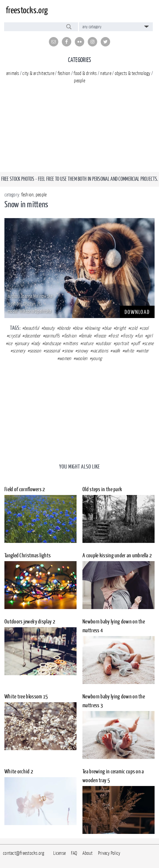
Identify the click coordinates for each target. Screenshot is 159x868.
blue (108, 328)
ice (10, 343)
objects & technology (133, 73)
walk (116, 351)
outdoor (104, 343)
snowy (82, 351)
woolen (81, 358)
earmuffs (52, 336)
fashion (64, 73)
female (86, 336)
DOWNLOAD (137, 312)
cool (145, 328)
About (87, 853)
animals (13, 73)
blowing (93, 328)
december (33, 336)
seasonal (53, 351)
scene (149, 343)
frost (114, 336)
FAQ (74, 853)
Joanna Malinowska (37, 296)
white (129, 351)
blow (78, 328)
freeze (101, 336)
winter (144, 351)
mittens (72, 343)
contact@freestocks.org (24, 853)
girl (150, 336)
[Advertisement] (79, 131)
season (35, 351)
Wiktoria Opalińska (35, 311)
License (59, 853)
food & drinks (85, 73)
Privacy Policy (109, 853)
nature (106, 73)
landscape (52, 343)
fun (140, 336)
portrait (122, 343)
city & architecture (38, 73)
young (97, 358)
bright (121, 328)
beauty (49, 328)
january (23, 343)
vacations (100, 351)
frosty (128, 336)
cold (134, 328)
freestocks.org (27, 10)
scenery (19, 351)
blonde (65, 328)
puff (136, 343)
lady (36, 343)
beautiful (32, 328)
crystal (14, 336)
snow (69, 351)
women (65, 358)
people (79, 81)
